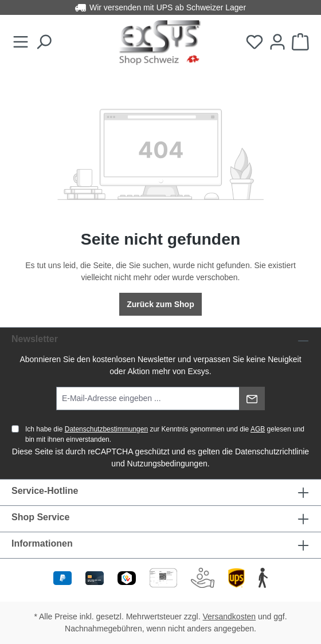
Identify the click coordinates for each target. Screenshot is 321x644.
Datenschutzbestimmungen (106, 429)
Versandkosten (230, 616)
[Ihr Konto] (277, 42)
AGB (258, 429)
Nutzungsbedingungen (167, 464)
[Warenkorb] (300, 42)
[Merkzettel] (255, 42)
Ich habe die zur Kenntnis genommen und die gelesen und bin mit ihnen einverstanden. (165, 434)
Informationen (42, 543)
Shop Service (40, 517)
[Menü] (21, 42)
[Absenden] (252, 398)
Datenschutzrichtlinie (272, 451)
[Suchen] (44, 42)
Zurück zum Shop (160, 304)
